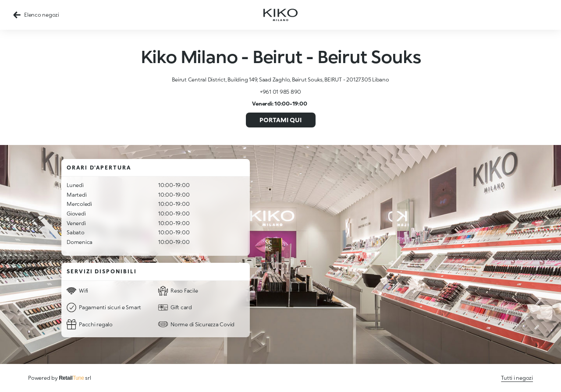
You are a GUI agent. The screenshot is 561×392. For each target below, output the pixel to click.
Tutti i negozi (517, 378)
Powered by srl (60, 378)
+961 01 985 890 (280, 92)
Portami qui (280, 120)
